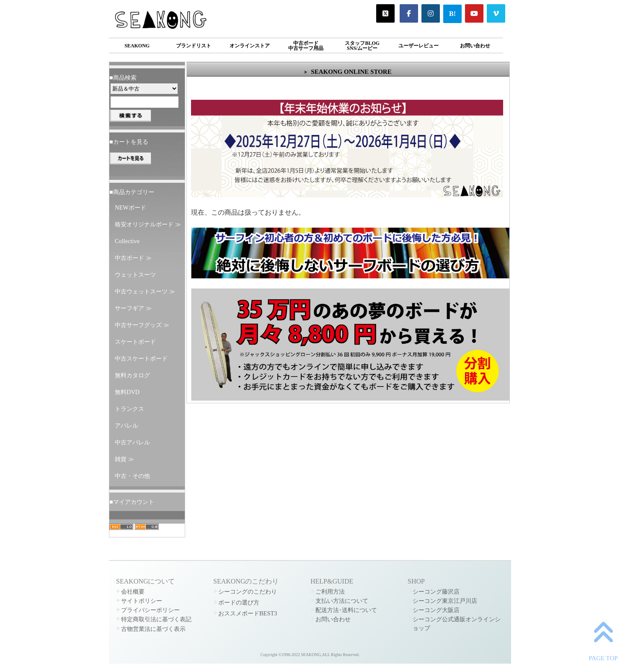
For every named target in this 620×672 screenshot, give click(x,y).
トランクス (129, 409)
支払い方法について (342, 601)
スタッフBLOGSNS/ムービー (362, 46)
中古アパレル (132, 442)
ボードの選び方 (239, 602)
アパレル (127, 426)
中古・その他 (132, 476)
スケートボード (135, 342)
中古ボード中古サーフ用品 (306, 46)
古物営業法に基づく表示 (153, 629)
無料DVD (127, 392)
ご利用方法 (330, 592)
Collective (127, 241)
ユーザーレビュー (418, 46)
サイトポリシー (142, 601)
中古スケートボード (141, 358)
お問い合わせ (475, 46)
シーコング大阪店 (436, 610)
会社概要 (133, 592)
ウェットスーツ (135, 275)
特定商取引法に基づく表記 (156, 619)
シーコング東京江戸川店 (445, 601)
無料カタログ (132, 375)
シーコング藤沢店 (436, 592)
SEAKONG (137, 46)
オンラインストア (250, 46)
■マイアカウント (132, 502)
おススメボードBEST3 (248, 613)
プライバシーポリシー (150, 610)
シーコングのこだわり (248, 592)
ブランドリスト (194, 46)
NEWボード (130, 208)
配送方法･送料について (346, 610)
